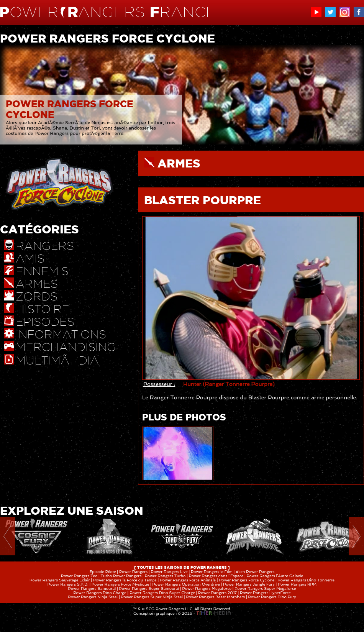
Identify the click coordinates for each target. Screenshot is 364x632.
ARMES (179, 163)
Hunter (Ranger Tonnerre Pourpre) (229, 384)
